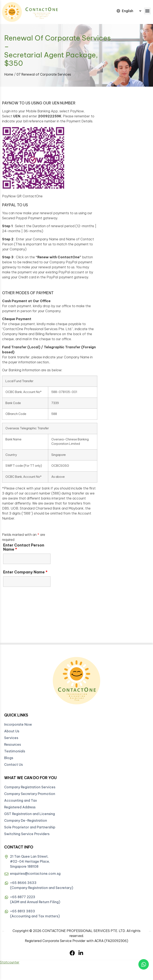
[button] (147, 11)
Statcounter (10, 962)
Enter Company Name (25, 572)
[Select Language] (132, 11)
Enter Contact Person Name (24, 547)
